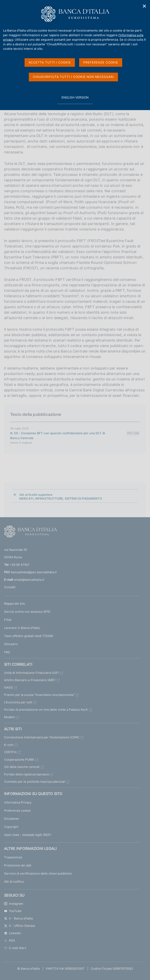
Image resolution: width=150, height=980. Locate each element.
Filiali (8, 620)
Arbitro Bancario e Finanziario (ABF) (30, 680)
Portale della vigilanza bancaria (26, 774)
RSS (10, 940)
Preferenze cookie (17, 811)
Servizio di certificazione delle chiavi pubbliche (38, 873)
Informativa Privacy (18, 802)
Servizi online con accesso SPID (27, 612)
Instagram (14, 904)
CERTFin (10, 752)
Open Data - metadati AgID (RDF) (28, 835)
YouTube (13, 911)
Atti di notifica (14, 882)
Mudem (9, 717)
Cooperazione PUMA (19, 760)
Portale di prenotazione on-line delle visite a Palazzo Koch (46, 710)
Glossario (11, 644)
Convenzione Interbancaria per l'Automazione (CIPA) (42, 737)
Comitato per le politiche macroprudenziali (35, 782)
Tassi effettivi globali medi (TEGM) (29, 636)
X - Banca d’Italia (18, 918)
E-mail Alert (15, 948)
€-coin (9, 745)
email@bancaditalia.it (29, 580)
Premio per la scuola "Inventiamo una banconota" (39, 695)
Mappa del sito (15, 604)
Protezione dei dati (18, 865)
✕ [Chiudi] (145, 6)
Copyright (11, 827)
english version (75, 100)
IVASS (8, 687)
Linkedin (13, 933)
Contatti (10, 587)
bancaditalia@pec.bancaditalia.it (34, 572)
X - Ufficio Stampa (19, 926)
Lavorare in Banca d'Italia (22, 628)
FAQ (7, 652)
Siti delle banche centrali (22, 767)
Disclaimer (12, 819)
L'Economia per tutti (18, 702)
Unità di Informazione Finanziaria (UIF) (31, 673)
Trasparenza (13, 857)
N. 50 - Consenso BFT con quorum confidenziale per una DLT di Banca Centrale (58, 436)
